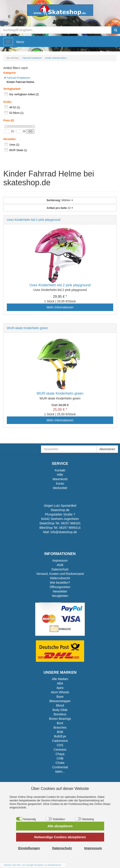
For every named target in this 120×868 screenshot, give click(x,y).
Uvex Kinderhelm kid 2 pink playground (34, 220)
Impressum (60, 561)
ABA (60, 683)
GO (30, 131)
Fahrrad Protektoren (17, 78)
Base (60, 697)
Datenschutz (60, 569)
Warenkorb (60, 479)
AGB (60, 565)
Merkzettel (60, 488)
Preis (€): (9, 120)
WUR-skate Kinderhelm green (27, 328)
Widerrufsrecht (60, 578)
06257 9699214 (70, 528)
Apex (60, 688)
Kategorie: (10, 73)
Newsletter (60, 591)
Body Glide (60, 710)
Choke (60, 763)
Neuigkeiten (60, 596)
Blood (60, 705)
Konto (60, 484)
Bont (60, 723)
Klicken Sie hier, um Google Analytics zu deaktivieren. (33, 865)
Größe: (8, 102)
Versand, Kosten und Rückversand (60, 574)
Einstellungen (29, 848)
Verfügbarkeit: (12, 89)
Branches (60, 727)
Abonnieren (107, 449)
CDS (60, 745)
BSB (60, 732)
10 (60, 208)
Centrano (60, 750)
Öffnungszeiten (60, 587)
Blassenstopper (60, 701)
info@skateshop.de (64, 532)
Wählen (60, 200)
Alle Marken (60, 679)
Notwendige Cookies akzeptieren (60, 837)
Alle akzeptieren (60, 826)
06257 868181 (71, 523)
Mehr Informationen (60, 307)
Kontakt (60, 470)
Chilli (60, 758)
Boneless (60, 714)
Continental (60, 767)
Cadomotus (60, 741)
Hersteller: (10, 139)
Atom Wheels (60, 692)
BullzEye (60, 736)
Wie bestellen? (60, 583)
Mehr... (60, 772)
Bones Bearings (60, 719)
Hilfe (60, 475)
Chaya (60, 754)
